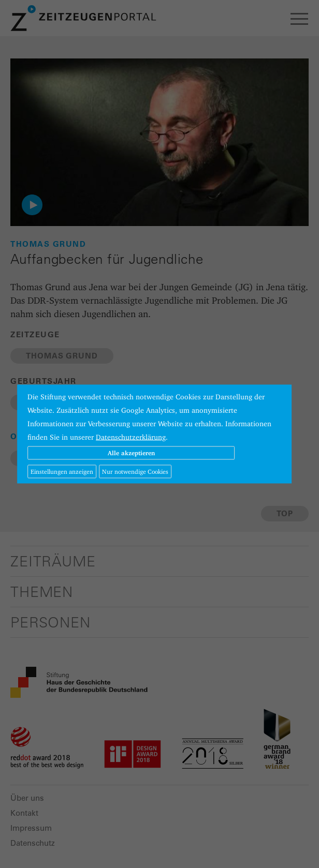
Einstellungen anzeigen (62, 472)
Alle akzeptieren (131, 453)
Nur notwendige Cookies (135, 472)
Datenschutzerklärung (131, 437)
